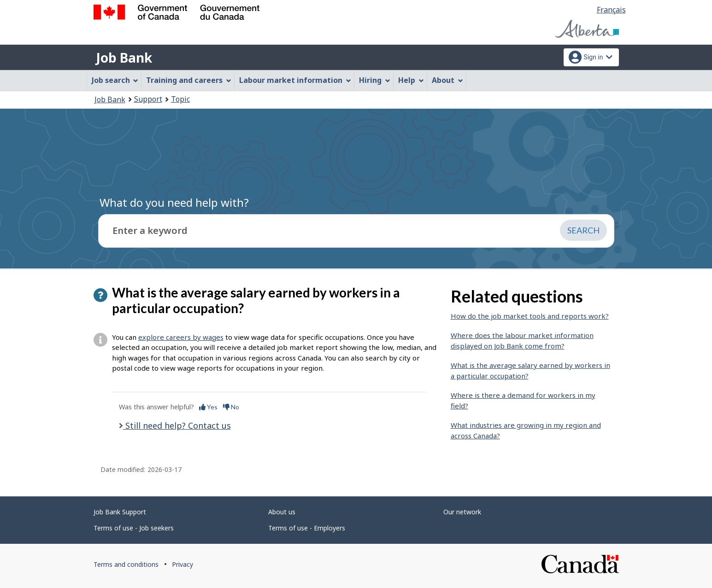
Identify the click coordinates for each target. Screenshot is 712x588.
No (231, 407)
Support (148, 99)
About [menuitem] (447, 80)
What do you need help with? (174, 202)
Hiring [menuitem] (375, 80)
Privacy (182, 564)
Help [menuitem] (411, 80)
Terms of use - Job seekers (134, 528)
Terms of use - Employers (307, 528)
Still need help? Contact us (177, 425)
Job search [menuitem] (115, 80)
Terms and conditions (126, 564)
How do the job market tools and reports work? (530, 316)
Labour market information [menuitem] (295, 80)
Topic (180, 99)
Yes (208, 407)
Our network (462, 512)
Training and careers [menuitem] (189, 80)
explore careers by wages (181, 337)
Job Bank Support (120, 512)
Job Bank (124, 58)
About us (282, 512)
